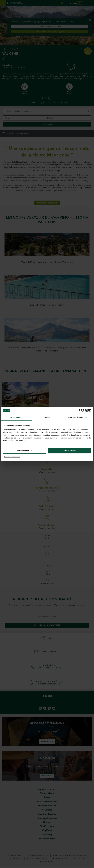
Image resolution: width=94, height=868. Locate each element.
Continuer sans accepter (12, 457)
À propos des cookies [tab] (78, 417)
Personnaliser (24, 451)
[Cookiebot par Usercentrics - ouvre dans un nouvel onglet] (81, 410)
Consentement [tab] (16, 417)
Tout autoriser (70, 451)
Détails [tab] (47, 417)
